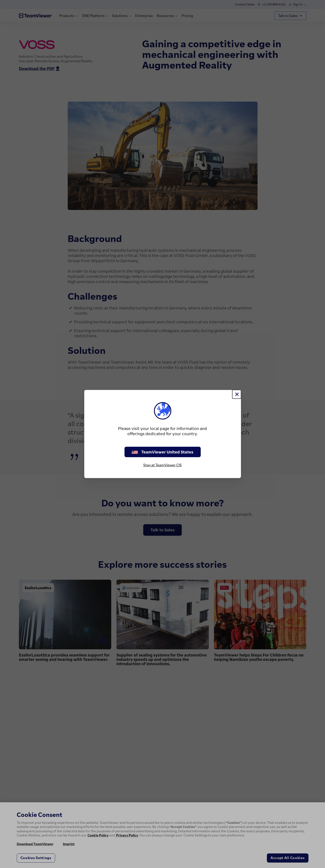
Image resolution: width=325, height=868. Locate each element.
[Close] (237, 394)
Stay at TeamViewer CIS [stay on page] (162, 465)
